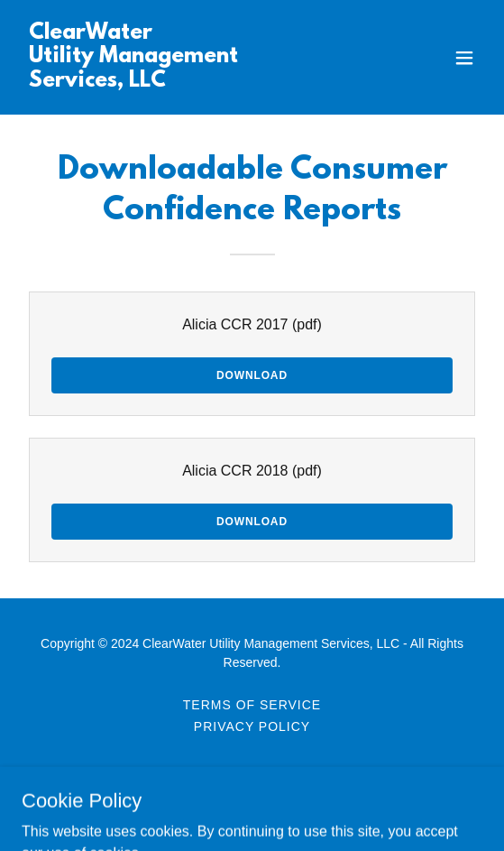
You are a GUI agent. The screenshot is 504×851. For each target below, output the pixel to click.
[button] (464, 58)
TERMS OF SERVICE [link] (252, 705)
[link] (183, 82)
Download (252, 375)
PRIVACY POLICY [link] (252, 726)
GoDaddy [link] (241, 805)
